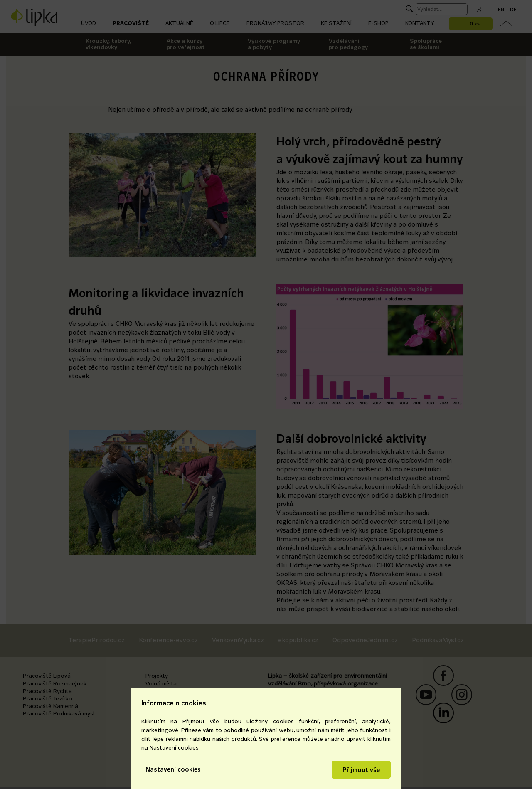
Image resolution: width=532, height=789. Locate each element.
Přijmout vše (361, 770)
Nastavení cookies (173, 769)
